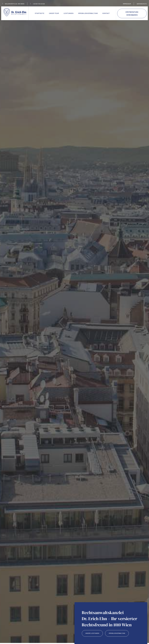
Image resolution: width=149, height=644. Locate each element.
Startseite (40, 13)
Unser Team (54, 13)
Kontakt (106, 13)
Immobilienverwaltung (88, 13)
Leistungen (69, 13)
